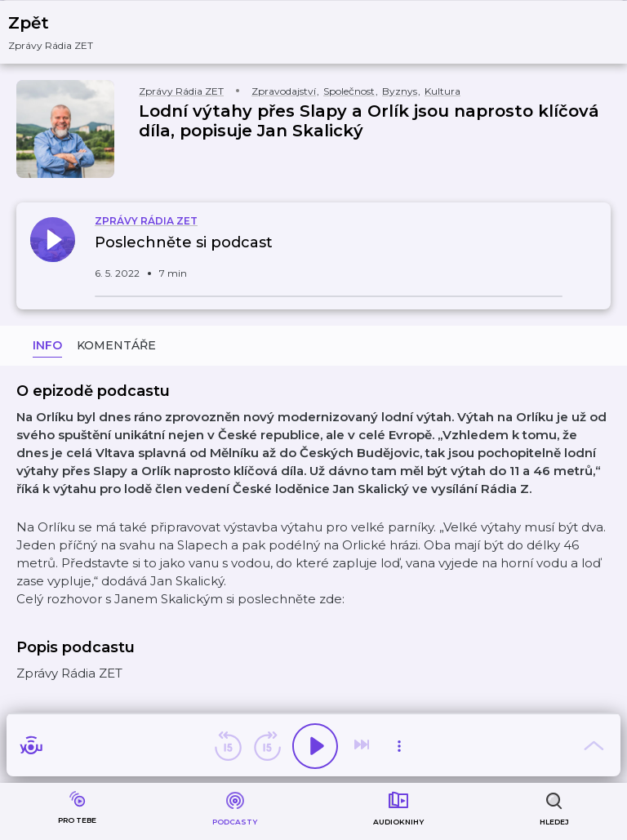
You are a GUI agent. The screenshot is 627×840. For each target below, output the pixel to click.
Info (47, 345)
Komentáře (116, 345)
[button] (61, 32)
